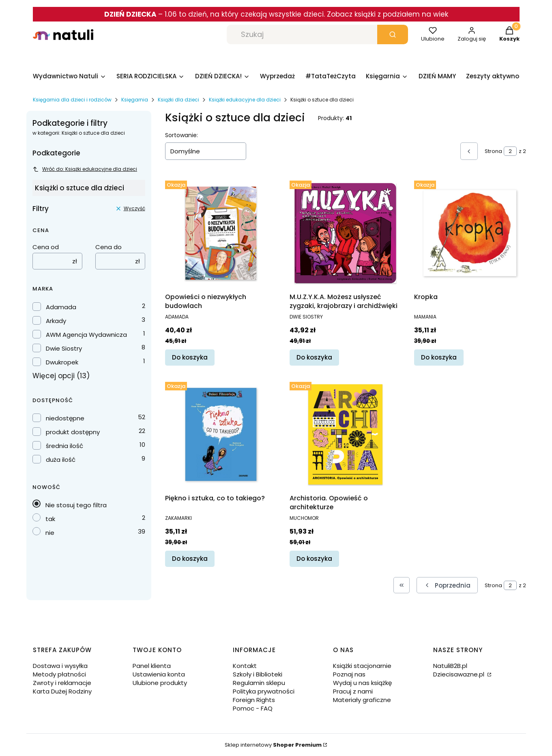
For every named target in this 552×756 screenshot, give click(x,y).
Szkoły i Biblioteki (258, 674)
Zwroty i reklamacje (62, 683)
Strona (493, 151)
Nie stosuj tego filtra (76, 505)
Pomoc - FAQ (253, 708)
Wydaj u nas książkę (362, 683)
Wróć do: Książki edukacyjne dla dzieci (85, 169)
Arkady (56, 321)
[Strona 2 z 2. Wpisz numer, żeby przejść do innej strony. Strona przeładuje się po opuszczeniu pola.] (510, 151)
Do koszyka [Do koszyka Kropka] (439, 357)
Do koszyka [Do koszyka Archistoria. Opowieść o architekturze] (314, 559)
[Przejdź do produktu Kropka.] (470, 233)
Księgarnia (135, 100)
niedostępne (65, 418)
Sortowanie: (181, 135)
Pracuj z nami (353, 691)
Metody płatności (59, 674)
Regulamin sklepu (259, 683)
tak (50, 519)
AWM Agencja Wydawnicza (86, 335)
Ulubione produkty (160, 683)
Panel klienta (152, 666)
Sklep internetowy (273, 745)
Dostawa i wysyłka (60, 666)
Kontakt (245, 666)
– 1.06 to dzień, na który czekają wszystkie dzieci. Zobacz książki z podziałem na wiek (276, 14)
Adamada (61, 307)
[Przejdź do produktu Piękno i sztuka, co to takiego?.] (221, 434)
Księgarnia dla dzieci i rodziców (72, 100)
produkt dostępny (73, 432)
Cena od (46, 247)
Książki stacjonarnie (362, 666)
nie (50, 533)
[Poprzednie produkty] (447, 585)
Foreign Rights (254, 700)
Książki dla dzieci (178, 100)
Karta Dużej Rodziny (62, 691)
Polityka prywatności (264, 691)
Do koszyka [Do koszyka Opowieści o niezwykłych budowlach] (190, 357)
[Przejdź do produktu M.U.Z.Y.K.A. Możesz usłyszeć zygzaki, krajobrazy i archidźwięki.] (345, 233)
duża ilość (61, 460)
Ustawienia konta (159, 674)
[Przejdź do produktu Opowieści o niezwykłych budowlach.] (221, 233)
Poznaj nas (349, 674)
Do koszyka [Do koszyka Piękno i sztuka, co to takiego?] (190, 559)
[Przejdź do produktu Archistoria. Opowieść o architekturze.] (345, 434)
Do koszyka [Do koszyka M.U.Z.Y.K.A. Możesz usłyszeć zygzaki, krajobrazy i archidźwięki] (314, 357)
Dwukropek (62, 362)
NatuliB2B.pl (450, 666)
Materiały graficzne (362, 700)
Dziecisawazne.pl (460, 674)
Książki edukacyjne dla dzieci (245, 100)
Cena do (108, 247)
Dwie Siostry (64, 348)
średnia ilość (64, 446)
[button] (393, 34)
